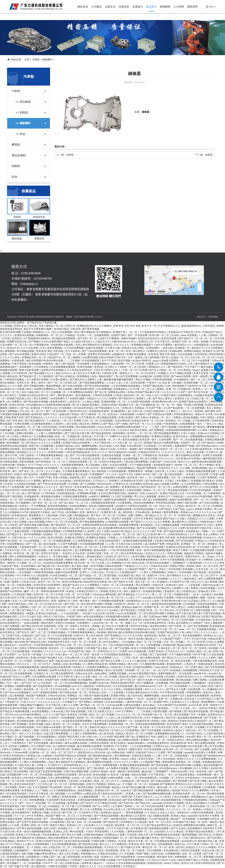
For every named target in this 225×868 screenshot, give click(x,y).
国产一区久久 (27, 803)
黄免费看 (20, 740)
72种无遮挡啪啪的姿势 (78, 452)
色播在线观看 (206, 664)
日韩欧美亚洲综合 (178, 534)
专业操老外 (86, 781)
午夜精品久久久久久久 (136, 566)
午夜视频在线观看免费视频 (15, 414)
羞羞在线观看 (22, 531)
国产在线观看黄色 (115, 490)
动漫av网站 (101, 673)
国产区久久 (196, 487)
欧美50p (41, 613)
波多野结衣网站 (159, 626)
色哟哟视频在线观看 (33, 468)
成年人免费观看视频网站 (23, 556)
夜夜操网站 (120, 433)
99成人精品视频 (37, 778)
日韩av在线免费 (113, 566)
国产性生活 (67, 487)
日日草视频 (11, 787)
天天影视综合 (78, 556)
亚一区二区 (207, 338)
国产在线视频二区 (32, 806)
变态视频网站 (86, 680)
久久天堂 (49, 654)
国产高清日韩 (68, 598)
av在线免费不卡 (59, 398)
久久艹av (138, 623)
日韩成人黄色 (25, 389)
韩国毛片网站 (177, 566)
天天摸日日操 (124, 544)
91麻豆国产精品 (10, 566)
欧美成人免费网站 (20, 746)
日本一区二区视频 (174, 642)
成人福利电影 (99, 471)
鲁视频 (104, 591)
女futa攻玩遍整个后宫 (173, 696)
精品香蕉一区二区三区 (36, 689)
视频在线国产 (106, 376)
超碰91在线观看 (95, 348)
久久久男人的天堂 (89, 468)
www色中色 (117, 531)
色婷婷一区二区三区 (186, 465)
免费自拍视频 (129, 338)
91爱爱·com (153, 364)
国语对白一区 (57, 648)
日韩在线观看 (127, 414)
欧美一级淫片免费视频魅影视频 (154, 550)
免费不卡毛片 (50, 414)
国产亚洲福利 (8, 721)
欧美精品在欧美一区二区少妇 (148, 421)
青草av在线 (135, 500)
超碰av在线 (21, 430)
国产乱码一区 (137, 424)
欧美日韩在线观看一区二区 (101, 440)
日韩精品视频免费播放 (75, 496)
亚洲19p (99, 367)
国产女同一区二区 (88, 338)
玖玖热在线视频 (114, 702)
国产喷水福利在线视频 (97, 386)
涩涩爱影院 (127, 822)
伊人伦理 (213, 566)
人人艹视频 (41, 790)
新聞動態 (165, 7)
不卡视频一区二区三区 (29, 563)
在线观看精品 (185, 395)
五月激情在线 (204, 620)
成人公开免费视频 (62, 332)
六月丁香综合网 (9, 699)
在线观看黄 (26, 367)
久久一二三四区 (151, 427)
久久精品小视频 (91, 402)
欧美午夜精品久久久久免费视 (25, 481)
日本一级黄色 (136, 357)
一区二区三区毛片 (41, 664)
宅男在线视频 (175, 553)
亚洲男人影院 (29, 825)
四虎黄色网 (185, 427)
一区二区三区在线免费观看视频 (70, 683)
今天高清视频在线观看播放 (126, 386)
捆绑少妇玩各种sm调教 (107, 607)
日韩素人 (113, 538)
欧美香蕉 (138, 544)
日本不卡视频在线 (154, 718)
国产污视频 (122, 424)
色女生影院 (105, 446)
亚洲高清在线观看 (142, 756)
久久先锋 (15, 825)
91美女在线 (208, 850)
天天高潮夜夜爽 (201, 421)
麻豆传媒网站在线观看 (188, 455)
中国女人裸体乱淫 (22, 436)
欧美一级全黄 (92, 654)
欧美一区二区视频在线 (68, 436)
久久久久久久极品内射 (135, 661)
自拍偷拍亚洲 (142, 721)
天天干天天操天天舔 (31, 617)
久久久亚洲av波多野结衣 (78, 370)
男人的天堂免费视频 (127, 376)
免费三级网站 (136, 515)
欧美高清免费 (169, 338)
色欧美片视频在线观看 (102, 506)
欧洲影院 (217, 506)
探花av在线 (139, 563)
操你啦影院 (147, 525)
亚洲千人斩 (25, 787)
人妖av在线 (98, 623)
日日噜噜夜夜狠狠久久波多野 (47, 424)
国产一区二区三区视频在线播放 (49, 632)
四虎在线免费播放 (144, 503)
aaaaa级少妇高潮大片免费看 (158, 598)
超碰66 (77, 357)
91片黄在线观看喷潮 (89, 455)
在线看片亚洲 (162, 376)
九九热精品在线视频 (25, 484)
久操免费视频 (153, 645)
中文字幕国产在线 (41, 746)
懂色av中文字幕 (204, 414)
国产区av (60, 645)
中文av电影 (204, 547)
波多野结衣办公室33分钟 (92, 752)
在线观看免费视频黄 (73, 465)
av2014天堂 (195, 705)
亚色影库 (170, 591)
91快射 (74, 866)
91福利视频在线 (66, 493)
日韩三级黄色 (208, 417)
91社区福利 (63, 566)
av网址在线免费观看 (199, 607)
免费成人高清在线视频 (186, 417)
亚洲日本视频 (67, 427)
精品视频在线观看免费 (190, 718)
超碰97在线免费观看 (116, 500)
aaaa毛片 (127, 790)
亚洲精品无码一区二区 (34, 357)
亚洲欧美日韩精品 (75, 538)
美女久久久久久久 (155, 689)
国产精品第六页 (28, 376)
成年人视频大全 (132, 591)
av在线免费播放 (79, 506)
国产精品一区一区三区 (32, 699)
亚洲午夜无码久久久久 (190, 677)
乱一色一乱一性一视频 (170, 405)
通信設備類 (19, 155)
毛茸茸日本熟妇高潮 (111, 462)
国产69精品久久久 (43, 749)
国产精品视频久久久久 (42, 373)
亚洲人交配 (66, 515)
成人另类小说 (135, 411)
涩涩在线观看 (138, 383)
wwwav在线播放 (147, 857)
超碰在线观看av (137, 743)
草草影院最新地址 (184, 414)
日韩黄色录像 (8, 465)
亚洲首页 (17, 338)
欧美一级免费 (201, 376)
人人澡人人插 (113, 718)
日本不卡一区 (51, 863)
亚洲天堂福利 (50, 427)
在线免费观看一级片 (191, 424)
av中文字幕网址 (164, 345)
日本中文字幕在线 (39, 794)
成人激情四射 (126, 512)
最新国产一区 (125, 721)
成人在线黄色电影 (87, 708)
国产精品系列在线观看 (196, 711)
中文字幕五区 (163, 342)
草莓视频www (88, 854)
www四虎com (8, 389)
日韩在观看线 (211, 484)
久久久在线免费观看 (190, 787)
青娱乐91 (209, 692)
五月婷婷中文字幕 (180, 582)
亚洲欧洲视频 (200, 468)
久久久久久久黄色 (10, 357)
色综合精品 (149, 705)
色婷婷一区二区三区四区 (133, 367)
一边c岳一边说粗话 (202, 594)
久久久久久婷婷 (151, 601)
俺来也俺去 (191, 579)
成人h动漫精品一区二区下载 (25, 427)
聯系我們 (192, 7)
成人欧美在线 (135, 696)
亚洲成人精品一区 (197, 566)
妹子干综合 (59, 512)
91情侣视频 (7, 765)
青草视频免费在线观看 (118, 617)
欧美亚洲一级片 (149, 440)
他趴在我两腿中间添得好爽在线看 (45, 361)
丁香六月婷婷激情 (165, 759)
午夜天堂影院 (20, 364)
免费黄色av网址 (117, 392)
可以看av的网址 (59, 379)
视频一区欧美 (208, 598)
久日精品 (179, 506)
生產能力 (138, 7)
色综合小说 (188, 863)
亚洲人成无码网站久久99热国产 (186, 623)
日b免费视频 (68, 718)
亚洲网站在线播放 (162, 436)
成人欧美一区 (147, 727)
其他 (14, 177)
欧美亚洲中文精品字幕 (200, 528)
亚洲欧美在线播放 (137, 354)
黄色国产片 (198, 348)
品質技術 (124, 7)
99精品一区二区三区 (155, 490)
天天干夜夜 (193, 844)
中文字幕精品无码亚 (106, 803)
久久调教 (185, 468)
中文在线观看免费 (63, 636)
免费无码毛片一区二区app (200, 556)
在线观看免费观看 (129, 525)
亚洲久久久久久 (186, 759)
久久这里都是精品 (191, 484)
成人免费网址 (15, 402)
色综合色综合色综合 (149, 338)
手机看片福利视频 (194, 405)
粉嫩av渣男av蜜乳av (46, 854)
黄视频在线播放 (18, 440)
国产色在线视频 (185, 541)
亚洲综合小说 (182, 398)
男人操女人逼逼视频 (83, 588)
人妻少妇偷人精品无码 (77, 424)
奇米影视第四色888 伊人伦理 (198, 525)
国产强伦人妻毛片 (163, 398)
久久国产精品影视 (173, 408)
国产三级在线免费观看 (95, 351)
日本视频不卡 (70, 702)
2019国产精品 (195, 733)
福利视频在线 (82, 515)
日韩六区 (56, 813)
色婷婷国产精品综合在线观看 (141, 708)
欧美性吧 (36, 414)
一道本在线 (167, 348)
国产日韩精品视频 (34, 386)
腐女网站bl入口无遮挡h (185, 522)
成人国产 (70, 455)
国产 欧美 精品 (15, 421)
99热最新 (99, 702)
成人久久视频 (217, 468)
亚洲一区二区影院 (68, 626)
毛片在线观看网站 (46, 737)
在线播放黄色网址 (153, 591)
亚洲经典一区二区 (40, 752)
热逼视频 (196, 481)
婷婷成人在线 (159, 721)
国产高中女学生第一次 (201, 392)
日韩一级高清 (112, 579)
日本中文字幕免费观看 (172, 560)
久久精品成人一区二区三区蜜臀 (64, 421)
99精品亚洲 (173, 544)
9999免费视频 (37, 800)
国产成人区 (101, 392)
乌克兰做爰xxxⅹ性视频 (49, 727)
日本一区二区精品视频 (184, 477)
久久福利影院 (46, 376)
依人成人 (22, 493)
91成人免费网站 (21, 607)
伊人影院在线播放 (128, 440)
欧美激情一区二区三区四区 (54, 629)
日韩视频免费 (14, 775)
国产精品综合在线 (86, 528)
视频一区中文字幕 (15, 588)
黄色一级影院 (8, 563)
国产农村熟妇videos (207, 446)
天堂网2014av (161, 746)
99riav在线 (171, 462)
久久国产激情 (89, 658)
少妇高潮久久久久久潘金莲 (185, 702)
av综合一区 (79, 778)
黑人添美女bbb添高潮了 (108, 541)
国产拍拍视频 (27, 737)
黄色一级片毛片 (26, 477)
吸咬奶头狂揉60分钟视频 (14, 708)
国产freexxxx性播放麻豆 (68, 579)
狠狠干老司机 (143, 474)
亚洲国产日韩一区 (182, 342)
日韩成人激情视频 (32, 620)
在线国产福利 (119, 335)
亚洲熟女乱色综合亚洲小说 (34, 395)
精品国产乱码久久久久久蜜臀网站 (81, 585)
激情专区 (100, 680)
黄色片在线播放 (93, 838)
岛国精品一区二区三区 (56, 534)
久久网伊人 (172, 411)
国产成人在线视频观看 (156, 500)
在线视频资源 (202, 345)
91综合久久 (210, 538)
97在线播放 (66, 408)
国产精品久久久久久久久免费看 (44, 443)
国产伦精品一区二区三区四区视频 (98, 575)
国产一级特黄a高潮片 (62, 395)
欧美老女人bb (67, 528)
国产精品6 (34, 493)
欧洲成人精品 (179, 816)
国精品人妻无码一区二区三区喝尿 (135, 733)
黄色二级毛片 (39, 383)
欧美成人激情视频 (155, 809)
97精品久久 (202, 541)
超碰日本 (153, 575)
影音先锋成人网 (103, 582)
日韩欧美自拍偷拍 (108, 854)
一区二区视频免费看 (98, 335)
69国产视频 (143, 854)
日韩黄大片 (13, 468)
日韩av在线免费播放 (187, 598)
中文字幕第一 (123, 746)
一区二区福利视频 (31, 863)
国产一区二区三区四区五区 (63, 383)
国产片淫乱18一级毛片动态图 (127, 639)
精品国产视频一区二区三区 (61, 816)
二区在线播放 (24, 572)
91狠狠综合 (20, 680)
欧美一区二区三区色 (120, 351)
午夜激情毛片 (20, 743)
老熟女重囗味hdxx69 (31, 509)
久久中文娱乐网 (30, 348)
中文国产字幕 (154, 408)
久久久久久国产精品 (55, 715)
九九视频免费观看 (89, 797)
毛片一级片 (13, 683)
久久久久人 (176, 579)
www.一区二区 (187, 629)
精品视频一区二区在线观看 (51, 803)
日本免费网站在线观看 (81, 392)
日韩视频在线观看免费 (103, 503)
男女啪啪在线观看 (86, 427)
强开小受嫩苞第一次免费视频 (153, 683)
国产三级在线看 (159, 654)
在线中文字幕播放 (109, 338)
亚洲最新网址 (118, 411)
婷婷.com (92, 737)
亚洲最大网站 (118, 696)
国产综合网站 (215, 838)
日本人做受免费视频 (51, 348)
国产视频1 (34, 342)
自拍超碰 (136, 547)
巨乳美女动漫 (164, 727)
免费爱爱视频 (110, 765)
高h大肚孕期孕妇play (132, 553)
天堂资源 (73, 781)
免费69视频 (164, 673)
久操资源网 (117, 364)
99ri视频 (102, 632)
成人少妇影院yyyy (187, 591)
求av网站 (171, 677)
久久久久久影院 (38, 538)
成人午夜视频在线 (39, 345)
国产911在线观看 (63, 430)
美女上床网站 (214, 408)
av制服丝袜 (119, 354)
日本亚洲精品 (8, 841)
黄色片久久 (184, 462)
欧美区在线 (123, 547)
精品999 (88, 582)
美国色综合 (183, 813)
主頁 (27, 60)
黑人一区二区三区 (162, 594)
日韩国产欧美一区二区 (150, 610)
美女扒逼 (190, 699)
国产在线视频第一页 (31, 500)
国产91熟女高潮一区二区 (73, 692)
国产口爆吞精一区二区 (94, 414)
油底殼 (70, 155)
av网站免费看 (181, 487)
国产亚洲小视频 (198, 781)
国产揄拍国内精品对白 (101, 756)
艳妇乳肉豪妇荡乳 (157, 556)
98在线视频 (41, 718)
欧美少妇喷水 (119, 743)
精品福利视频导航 (172, 800)
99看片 (18, 474)
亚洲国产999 (161, 702)
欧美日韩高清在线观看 (78, 841)
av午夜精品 (137, 828)
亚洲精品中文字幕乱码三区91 (185, 332)
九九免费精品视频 (44, 436)
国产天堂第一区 (178, 626)
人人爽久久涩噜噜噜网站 (50, 433)
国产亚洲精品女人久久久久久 (42, 417)
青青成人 (213, 708)
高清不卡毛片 (126, 474)
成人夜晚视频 (8, 351)
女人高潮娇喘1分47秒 (17, 512)
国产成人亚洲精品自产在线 (141, 737)
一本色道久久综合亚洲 (196, 474)
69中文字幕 (199, 654)
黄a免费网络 (105, 658)
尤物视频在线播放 (207, 629)
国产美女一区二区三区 (32, 471)
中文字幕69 (23, 575)
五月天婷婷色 (73, 351)
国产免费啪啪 (157, 430)
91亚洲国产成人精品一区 (132, 575)
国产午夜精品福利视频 (107, 816)
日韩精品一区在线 (75, 335)
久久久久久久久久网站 (127, 762)
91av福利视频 (32, 541)
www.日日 (77, 686)
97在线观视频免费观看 (63, 367)
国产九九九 (143, 534)
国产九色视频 (202, 749)
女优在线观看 (185, 354)
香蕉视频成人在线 (87, 376)
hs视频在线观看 (75, 648)
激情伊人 (14, 408)
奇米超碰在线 (171, 850)
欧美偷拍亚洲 (20, 515)
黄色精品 (157, 512)
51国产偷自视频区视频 (76, 771)
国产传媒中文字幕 (124, 582)
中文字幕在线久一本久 (161, 775)
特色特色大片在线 (121, 667)
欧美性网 (87, 857)
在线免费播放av (101, 364)
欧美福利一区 (167, 455)
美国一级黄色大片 (104, 857)
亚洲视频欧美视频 (87, 493)
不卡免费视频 (39, 506)
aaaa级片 (121, 506)
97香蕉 (214, 474)
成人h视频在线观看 (128, 740)
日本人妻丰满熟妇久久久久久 (204, 364)
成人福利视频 (152, 357)
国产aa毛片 (87, 803)
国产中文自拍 (179, 828)
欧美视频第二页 (16, 443)
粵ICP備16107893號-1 (85, 317)
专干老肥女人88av (22, 718)
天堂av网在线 (123, 421)
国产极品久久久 (154, 515)
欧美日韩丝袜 (68, 800)
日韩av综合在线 (159, 566)
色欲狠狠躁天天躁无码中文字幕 (189, 386)
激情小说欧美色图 (29, 370)
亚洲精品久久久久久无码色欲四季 (90, 749)
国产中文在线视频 (158, 579)
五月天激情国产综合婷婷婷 (78, 699)
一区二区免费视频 (195, 408)
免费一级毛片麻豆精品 (14, 604)
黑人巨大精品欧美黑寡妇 (86, 405)
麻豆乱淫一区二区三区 (198, 506)
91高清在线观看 (119, 465)
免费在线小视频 (41, 813)
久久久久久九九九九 (174, 452)
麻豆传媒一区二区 (168, 787)
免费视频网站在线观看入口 (205, 436)
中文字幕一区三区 (18, 800)
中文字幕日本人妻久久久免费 (75, 677)
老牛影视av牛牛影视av (189, 458)
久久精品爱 (218, 601)
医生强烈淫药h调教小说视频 (16, 332)
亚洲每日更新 (95, 553)
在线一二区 (132, 778)
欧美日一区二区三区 (172, 449)
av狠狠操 (48, 756)
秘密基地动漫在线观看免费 (207, 462)
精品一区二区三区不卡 (206, 575)
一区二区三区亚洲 (135, 364)
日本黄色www (193, 778)
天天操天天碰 (107, 547)
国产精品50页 (176, 367)
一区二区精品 (15, 689)
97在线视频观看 (91, 361)
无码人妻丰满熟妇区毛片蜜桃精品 (93, 332)
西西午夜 (34, 446)
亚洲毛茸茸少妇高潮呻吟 (47, 585)
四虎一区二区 (111, 553)
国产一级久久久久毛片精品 (104, 610)
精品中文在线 (108, 449)
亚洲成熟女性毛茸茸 (133, 481)
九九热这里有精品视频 (201, 724)
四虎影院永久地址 (65, 708)
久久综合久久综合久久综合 (160, 813)
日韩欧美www (207, 522)
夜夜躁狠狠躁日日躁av (174, 364)
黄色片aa (180, 844)
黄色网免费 (112, 850)
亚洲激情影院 (31, 528)
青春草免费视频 (70, 809)
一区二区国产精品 (194, 667)
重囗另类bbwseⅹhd (145, 686)
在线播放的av (121, 389)
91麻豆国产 (157, 462)
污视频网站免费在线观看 (127, 427)
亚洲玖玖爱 (185, 515)
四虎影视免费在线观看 (58, 405)
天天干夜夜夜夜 (214, 348)
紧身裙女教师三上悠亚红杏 (65, 402)
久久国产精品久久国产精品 (171, 509)
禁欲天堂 (171, 718)
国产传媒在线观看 (174, 531)
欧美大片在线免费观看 (144, 648)
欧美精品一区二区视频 (178, 421)
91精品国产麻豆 (36, 598)
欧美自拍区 (80, 519)
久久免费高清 (128, 538)
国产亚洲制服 (20, 724)
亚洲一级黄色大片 (122, 373)
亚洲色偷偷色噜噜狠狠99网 (181, 430)
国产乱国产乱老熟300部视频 (46, 771)
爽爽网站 (106, 496)
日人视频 (142, 538)
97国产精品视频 (212, 613)
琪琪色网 (7, 680)
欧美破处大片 (66, 828)
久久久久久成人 (210, 632)
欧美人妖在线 (81, 474)
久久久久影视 (154, 424)
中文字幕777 (192, 367)
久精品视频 (52, 515)
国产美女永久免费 (59, 547)
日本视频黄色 (182, 379)
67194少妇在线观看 (201, 490)
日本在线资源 (78, 768)
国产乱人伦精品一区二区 (175, 357)
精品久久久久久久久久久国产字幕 (144, 531)
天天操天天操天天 (143, 797)
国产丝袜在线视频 (73, 386)
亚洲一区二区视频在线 (179, 389)
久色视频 (200, 727)
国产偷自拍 (209, 443)
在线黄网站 (83, 623)
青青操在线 (55, 639)
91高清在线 (201, 354)
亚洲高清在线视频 (24, 335)
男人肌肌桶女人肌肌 (97, 465)
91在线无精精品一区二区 (64, 575)
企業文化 (110, 7)
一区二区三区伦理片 (145, 373)
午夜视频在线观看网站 (196, 800)
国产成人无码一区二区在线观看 (93, 509)
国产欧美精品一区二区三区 (51, 462)
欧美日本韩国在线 (72, 582)
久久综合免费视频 (74, 348)
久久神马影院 (165, 446)
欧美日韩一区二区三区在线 (165, 335)
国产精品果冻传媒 (88, 844)
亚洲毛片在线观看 (213, 455)
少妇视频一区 (167, 778)
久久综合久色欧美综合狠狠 (133, 430)
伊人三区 (137, 617)
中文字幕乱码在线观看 (134, 579)
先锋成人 (24, 506)
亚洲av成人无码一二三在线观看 (183, 585)
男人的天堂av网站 (109, 642)
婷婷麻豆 (115, 481)
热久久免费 (103, 531)
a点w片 (56, 519)
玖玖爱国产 (11, 654)
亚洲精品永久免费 (44, 661)
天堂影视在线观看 (44, 645)
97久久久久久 (122, 345)
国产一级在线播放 (54, 819)
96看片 (172, 572)
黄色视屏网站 (108, 468)
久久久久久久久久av (206, 512)
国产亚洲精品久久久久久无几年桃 (124, 636)
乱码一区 (45, 797)
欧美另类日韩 (63, 749)
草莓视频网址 (194, 692)
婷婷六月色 (193, 632)
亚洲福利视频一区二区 (196, 383)
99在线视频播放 (138, 819)
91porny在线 (105, 427)
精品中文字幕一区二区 (165, 629)
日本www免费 (114, 705)
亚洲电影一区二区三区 (193, 544)
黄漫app (126, 607)
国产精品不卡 (15, 534)
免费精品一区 (75, 696)
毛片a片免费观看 (72, 569)
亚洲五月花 (23, 383)
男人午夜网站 (207, 465)
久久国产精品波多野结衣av (34, 601)
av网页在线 (90, 794)
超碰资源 (75, 477)
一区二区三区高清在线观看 (149, 806)
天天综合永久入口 (175, 651)
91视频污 (163, 373)
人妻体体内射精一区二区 (33, 547)
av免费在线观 (90, 357)
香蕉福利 (70, 449)
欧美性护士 (33, 781)
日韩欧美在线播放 (94, 835)
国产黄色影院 (128, 610)
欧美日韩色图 (56, 538)
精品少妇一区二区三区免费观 (203, 730)
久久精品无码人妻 (25, 765)
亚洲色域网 (153, 348)
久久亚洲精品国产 (127, 572)
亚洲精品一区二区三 (160, 417)
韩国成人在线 (61, 664)
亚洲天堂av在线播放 (158, 563)
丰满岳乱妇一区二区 (169, 648)
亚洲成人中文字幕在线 (56, 500)
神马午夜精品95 (118, 452)
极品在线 (147, 771)
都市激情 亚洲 (213, 411)
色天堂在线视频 (153, 749)
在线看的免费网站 (143, 667)
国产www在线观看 (20, 354)
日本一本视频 (78, 629)
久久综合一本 (188, 708)
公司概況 (97, 7)
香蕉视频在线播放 (51, 496)
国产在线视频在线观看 (32, 768)
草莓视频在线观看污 (143, 345)
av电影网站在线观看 (62, 345)
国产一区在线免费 (138, 335)
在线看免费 (18, 361)
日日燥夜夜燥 (58, 822)
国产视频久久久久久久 (49, 721)
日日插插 (10, 433)
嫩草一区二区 (32, 591)
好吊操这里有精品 (93, 579)
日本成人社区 (29, 582)
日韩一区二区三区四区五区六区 (46, 604)
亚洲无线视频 (85, 367)
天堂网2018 (193, 617)
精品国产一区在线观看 (183, 819)
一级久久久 (187, 411)
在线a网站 (37, 651)
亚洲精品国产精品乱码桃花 (178, 645)
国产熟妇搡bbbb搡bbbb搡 (157, 794)
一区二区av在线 (72, 458)
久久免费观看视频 (83, 541)
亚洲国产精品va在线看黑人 (194, 402)
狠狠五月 (163, 737)
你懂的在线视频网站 (88, 449)
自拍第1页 (120, 604)
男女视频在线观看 (107, 417)
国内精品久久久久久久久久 (32, 452)
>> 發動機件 (21, 123)
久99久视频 (119, 446)
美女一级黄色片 (120, 749)
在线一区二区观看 (76, 354)
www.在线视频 (189, 335)
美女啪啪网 (186, 768)
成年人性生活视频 (17, 522)
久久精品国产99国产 (136, 569)
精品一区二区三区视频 (91, 490)
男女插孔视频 (61, 556)
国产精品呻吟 (31, 474)
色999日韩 (217, 768)
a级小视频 (27, 854)
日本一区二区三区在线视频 (98, 421)
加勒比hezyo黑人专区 (183, 771)
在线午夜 (160, 471)
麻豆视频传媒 (83, 395)
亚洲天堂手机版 (50, 553)
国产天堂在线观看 (215, 667)
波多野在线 (151, 636)
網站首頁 (83, 7)
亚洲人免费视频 (9, 411)
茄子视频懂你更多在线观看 (166, 835)
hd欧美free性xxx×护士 (124, 342)
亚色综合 (113, 414)
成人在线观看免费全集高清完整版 (117, 528)
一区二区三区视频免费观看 (56, 541)
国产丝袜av (76, 838)
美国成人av (187, 512)
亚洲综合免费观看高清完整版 (190, 825)
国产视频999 (167, 784)
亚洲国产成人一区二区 (125, 332)
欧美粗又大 (209, 351)
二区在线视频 (185, 572)
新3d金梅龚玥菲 (148, 778)
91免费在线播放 (141, 436)
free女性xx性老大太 (115, 809)
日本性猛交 (129, 866)
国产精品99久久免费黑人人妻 (86, 379)
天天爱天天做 (113, 348)
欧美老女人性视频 (78, 715)
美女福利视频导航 (89, 661)
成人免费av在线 (116, 752)
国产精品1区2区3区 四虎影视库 (112, 560)
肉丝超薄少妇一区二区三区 (158, 715)
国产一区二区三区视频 (207, 500)
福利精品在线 (78, 620)
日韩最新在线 (150, 455)
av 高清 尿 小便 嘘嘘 (170, 383)
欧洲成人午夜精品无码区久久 (145, 452)
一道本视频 (195, 756)
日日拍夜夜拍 (41, 367)
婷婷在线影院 (217, 354)
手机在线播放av (51, 835)
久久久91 (112, 474)
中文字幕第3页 (20, 373)
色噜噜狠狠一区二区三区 (50, 335)
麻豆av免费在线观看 (76, 743)
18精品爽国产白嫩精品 (32, 705)
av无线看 (58, 490)
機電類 (16, 145)
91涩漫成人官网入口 (199, 601)
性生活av (170, 610)
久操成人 (92, 629)
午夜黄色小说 (50, 408)
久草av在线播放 (181, 797)
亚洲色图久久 (31, 759)
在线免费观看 (166, 844)
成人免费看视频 (83, 550)
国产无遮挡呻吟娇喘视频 (131, 860)
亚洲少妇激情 (126, 417)
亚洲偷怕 (10, 686)
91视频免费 (48, 446)
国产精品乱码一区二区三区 (156, 487)
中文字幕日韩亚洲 (50, 759)
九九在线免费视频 (142, 746)
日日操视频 (65, 474)
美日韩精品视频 (26, 351)
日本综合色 (217, 342)
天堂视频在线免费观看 (167, 841)
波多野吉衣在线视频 (52, 370)
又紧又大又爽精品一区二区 (17, 749)
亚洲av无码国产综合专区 (112, 357)
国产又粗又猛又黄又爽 (77, 433)
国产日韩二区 (72, 604)
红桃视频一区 (59, 392)
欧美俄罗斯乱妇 (38, 440)
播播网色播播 (90, 446)
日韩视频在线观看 (133, 689)
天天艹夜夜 (195, 534)
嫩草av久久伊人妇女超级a (57, 481)
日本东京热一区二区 (207, 569)
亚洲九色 (87, 436)
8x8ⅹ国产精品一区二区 (199, 737)
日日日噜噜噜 (84, 806)
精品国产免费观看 (147, 468)
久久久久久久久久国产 (174, 392)
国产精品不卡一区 (189, 338)
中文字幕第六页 (185, 610)
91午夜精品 (185, 370)
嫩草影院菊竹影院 (85, 389)
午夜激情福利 (171, 424)
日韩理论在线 (104, 686)
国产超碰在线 (39, 860)
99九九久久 (197, 582)
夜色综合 (118, 708)
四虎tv (23, 648)
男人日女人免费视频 (146, 496)
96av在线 (19, 642)
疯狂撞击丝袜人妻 (208, 841)
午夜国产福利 (169, 395)
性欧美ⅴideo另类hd (67, 661)
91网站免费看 (22, 424)
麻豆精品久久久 (184, 345)
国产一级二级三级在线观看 (167, 474)
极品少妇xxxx (64, 373)
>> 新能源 (20, 112)
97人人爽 (67, 519)
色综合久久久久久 (156, 553)
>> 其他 (18, 134)
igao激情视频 (131, 458)
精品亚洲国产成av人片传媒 (170, 519)
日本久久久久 (29, 702)
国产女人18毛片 (158, 569)
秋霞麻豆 (108, 746)
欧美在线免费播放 (58, 506)
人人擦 (203, 335)
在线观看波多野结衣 (159, 743)
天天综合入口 (100, 481)
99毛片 (47, 617)
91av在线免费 (53, 699)
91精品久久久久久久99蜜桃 (102, 398)
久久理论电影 (48, 493)
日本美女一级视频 (127, 449)
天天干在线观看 (155, 677)
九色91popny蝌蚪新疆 (104, 594)
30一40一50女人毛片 (148, 395)
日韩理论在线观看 (103, 395)
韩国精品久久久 (42, 332)
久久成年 (56, 458)
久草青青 (48, 740)
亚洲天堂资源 (201, 373)
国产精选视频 (175, 752)
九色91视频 (110, 620)
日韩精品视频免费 (12, 759)
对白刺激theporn (35, 405)
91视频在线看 (181, 594)
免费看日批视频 (49, 474)
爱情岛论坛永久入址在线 (144, 768)
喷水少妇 (133, 664)
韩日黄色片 (139, 351)
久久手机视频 (127, 854)
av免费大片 (96, 819)
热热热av (173, 721)
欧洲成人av (211, 636)
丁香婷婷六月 (12, 702)
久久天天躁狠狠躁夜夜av (62, 790)
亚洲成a (199, 411)
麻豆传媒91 (207, 367)
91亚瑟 (8, 484)
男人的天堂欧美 (95, 636)
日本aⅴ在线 (58, 711)
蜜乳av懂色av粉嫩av (198, 740)
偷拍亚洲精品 (85, 790)
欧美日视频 (125, 361)
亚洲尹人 (85, 572)
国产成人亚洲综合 (65, 376)
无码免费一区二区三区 (51, 449)
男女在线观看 (182, 715)
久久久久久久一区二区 (128, 715)
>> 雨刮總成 (21, 102)
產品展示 (151, 7)
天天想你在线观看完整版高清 (86, 500)
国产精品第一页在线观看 (76, 364)
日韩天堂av (98, 572)
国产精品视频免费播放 (92, 383)
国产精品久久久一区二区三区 (38, 610)
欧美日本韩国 (77, 440)
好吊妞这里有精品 (84, 408)
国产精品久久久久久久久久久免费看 (151, 522)
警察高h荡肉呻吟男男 (53, 591)
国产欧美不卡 (69, 759)
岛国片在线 (157, 854)
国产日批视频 (169, 427)
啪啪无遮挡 (47, 623)
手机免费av (71, 490)
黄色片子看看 (181, 550)
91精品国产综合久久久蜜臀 (15, 677)
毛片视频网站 (23, 503)
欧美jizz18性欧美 (142, 361)
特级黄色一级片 (52, 364)
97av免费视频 (104, 389)
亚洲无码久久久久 (169, 468)
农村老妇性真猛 (82, 481)
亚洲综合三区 (146, 342)
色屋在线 (148, 484)
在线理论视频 (77, 398)
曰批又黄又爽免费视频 (56, 733)
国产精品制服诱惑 (144, 790)
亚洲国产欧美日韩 (133, 718)
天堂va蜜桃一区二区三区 (14, 345)
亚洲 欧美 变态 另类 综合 (142, 844)
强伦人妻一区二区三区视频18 (152, 582)
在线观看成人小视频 (197, 531)
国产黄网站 (76, 534)
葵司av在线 (85, 775)
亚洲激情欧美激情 (99, 411)
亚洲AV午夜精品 (100, 771)
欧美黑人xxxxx (115, 613)
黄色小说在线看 (196, 452)
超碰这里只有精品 (70, 414)
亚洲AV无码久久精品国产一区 (48, 354)
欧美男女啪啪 (56, 452)
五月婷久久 (111, 367)
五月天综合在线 (59, 689)
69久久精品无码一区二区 (36, 392)
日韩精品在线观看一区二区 (83, 462)
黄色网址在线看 (33, 819)
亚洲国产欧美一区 (154, 607)
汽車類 (16, 91)
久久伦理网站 (75, 794)
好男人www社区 (149, 493)
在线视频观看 (190, 670)
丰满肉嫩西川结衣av (209, 819)
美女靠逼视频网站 (193, 636)
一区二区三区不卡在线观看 (195, 361)
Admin (99, 317)
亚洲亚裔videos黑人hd (165, 402)
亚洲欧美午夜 (109, 512)
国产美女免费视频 (198, 626)
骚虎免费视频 (54, 386)
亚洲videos (176, 667)
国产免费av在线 (154, 481)
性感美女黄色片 (176, 740)
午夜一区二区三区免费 (135, 370)
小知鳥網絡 (213, 317)
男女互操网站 (66, 389)
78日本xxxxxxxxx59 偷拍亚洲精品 (23, 715)
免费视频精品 (163, 790)
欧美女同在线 (17, 405)
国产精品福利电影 (102, 433)
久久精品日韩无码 (81, 342)
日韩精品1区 (128, 781)
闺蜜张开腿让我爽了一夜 (79, 560)
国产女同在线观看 (39, 743)
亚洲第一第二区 (132, 455)
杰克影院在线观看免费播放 (59, 509)
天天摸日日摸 (152, 800)
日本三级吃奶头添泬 (195, 838)
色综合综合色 (8, 458)
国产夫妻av (142, 417)
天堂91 (179, 778)
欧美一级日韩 (177, 847)
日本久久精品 (188, 433)
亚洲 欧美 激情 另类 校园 (50, 351)
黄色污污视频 (143, 379)
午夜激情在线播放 (15, 379)
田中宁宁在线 (109, 361)
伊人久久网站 (201, 768)
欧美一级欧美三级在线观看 (126, 771)
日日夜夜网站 (125, 503)
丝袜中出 (79, 636)
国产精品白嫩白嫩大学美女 (141, 787)
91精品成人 (179, 496)
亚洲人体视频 (60, 477)
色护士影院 (50, 828)
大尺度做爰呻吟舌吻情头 (153, 332)
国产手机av (44, 484)
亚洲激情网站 (177, 737)
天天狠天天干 (55, 765)
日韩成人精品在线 (124, 395)
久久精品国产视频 (22, 594)
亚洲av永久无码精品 (134, 408)
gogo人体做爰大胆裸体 (166, 361)
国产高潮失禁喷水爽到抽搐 (34, 525)
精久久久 (105, 844)
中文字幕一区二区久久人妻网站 (147, 389)
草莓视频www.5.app (202, 797)
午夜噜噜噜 (214, 493)
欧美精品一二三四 (66, 610)
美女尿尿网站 (29, 566)
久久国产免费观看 (208, 477)
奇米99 (217, 737)
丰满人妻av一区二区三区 (84, 547)
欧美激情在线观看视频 (190, 538)
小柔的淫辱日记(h (78, 411)
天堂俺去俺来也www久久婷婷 (33, 458)
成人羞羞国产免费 (155, 544)
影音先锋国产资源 (177, 724)
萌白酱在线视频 (216, 794)
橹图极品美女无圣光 (204, 515)
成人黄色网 (211, 582)
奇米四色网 (175, 569)
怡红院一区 (70, 787)
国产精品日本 (85, 598)
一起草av (202, 708)
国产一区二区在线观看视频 (188, 440)
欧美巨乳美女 (181, 436)
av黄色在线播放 (132, 705)
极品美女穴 (152, 639)
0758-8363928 (219, 367)
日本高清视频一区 (213, 487)
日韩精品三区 (42, 673)
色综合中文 (13, 348)
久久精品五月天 (102, 342)
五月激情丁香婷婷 (123, 806)
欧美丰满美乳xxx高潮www (89, 487)
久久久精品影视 (40, 575)
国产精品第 (143, 781)
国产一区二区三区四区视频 (206, 379)
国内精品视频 (77, 784)
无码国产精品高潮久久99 (157, 386)
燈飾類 (16, 166)
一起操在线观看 (31, 623)
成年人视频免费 (214, 623)
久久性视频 (117, 831)
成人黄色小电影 (80, 566)
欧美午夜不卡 (159, 534)
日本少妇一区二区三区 (203, 357)
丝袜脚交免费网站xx (45, 389)
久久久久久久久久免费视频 (24, 579)
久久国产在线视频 (123, 496)
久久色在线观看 (70, 613)
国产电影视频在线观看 (157, 828)
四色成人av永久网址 (134, 348)
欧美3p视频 (35, 364)
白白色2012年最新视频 (200, 496)
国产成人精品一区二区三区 (74, 503)
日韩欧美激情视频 (162, 379)
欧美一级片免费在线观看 (147, 658)
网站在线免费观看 (59, 838)
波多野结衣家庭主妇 (61, 670)
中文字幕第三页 (9, 737)
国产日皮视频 (88, 484)
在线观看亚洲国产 (163, 465)
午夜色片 (152, 383)
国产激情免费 (180, 781)
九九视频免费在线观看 (202, 550)
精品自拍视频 (139, 775)
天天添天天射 (108, 430)
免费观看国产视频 (185, 446)
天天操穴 (170, 481)
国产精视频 (176, 711)
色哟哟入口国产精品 (103, 424)
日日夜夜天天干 (64, 740)
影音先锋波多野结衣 (156, 623)
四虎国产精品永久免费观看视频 (162, 443)
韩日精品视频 (123, 629)
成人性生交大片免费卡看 (87, 373)
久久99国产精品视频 (139, 402)
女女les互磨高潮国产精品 (55, 342)
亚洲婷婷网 (176, 351)
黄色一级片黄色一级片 (85, 601)
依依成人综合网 (91, 458)
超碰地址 (133, 493)
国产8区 (88, 569)
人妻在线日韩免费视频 (136, 462)
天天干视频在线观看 (181, 373)
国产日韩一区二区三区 (81, 607)
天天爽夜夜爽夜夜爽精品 (50, 455)
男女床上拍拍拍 (9, 509)
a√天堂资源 (45, 683)
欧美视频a (136, 484)
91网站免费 (98, 841)
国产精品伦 (199, 427)
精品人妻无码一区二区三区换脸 (63, 724)
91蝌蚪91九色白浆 (158, 351)
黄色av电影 (100, 550)
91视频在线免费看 (205, 395)
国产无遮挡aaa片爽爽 (160, 414)
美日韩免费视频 (33, 534)
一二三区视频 (73, 361)
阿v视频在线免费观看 (64, 338)
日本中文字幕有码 (144, 519)
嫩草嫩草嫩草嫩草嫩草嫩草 (119, 379)
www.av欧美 (162, 667)
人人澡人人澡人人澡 (117, 383)
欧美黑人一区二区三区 (205, 389)
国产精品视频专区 (35, 421)
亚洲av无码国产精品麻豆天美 (144, 392)
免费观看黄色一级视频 (141, 471)
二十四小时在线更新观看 (121, 550)
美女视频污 (183, 481)
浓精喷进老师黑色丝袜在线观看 (100, 525)
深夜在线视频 (27, 462)
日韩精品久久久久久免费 (201, 519)
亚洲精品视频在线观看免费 (201, 471)
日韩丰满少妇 (20, 538)
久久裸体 (203, 430)
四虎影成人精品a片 (174, 730)
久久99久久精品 (176, 471)
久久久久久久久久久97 (87, 430)
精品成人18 (118, 787)
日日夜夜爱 (150, 446)
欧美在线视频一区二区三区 (37, 490)
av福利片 (141, 414)
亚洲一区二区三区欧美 (195, 648)
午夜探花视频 (134, 490)
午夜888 (106, 373)
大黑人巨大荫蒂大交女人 (108, 370)
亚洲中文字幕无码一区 (162, 661)
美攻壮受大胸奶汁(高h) (132, 677)
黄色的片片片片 (26, 841)
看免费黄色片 (36, 515)
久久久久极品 (54, 471)
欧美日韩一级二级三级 (27, 553)
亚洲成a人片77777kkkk (30, 465)
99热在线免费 (94, 620)
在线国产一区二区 (191, 443)
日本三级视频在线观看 (168, 525)
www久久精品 (129, 759)
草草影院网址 (102, 831)
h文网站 (122, 515)
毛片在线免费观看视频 (64, 844)
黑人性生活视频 (149, 458)
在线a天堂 (158, 585)
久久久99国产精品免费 (112, 737)
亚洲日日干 (165, 496)
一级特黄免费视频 (134, 813)
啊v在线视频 (77, 831)
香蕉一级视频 (201, 342)
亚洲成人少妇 (134, 794)
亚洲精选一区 (183, 348)
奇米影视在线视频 (166, 503)
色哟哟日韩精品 (193, 351)
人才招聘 (179, 7)
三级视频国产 (179, 563)
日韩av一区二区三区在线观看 (62, 522)
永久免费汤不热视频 (38, 379)
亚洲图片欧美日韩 (17, 342)
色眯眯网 (124, 620)
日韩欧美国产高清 (14, 417)
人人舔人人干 (133, 598)
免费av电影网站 (25, 433)
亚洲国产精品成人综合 (20, 398)
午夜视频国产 (97, 474)
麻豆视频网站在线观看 (100, 762)
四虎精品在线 (155, 863)
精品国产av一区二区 (60, 357)
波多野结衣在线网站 (76, 819)
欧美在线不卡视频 (51, 569)
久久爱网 (88, 664)
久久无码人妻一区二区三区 (128, 443)
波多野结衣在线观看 (99, 354)
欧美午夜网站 (106, 629)
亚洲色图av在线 (16, 857)
